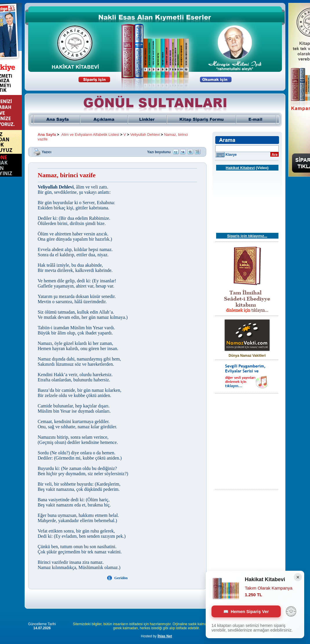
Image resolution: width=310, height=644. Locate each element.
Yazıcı (46, 152)
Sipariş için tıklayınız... (247, 236)
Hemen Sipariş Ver (246, 611)
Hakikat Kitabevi (240, 168)
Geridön (121, 578)
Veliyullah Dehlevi (145, 135)
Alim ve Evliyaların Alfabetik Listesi (90, 135)
